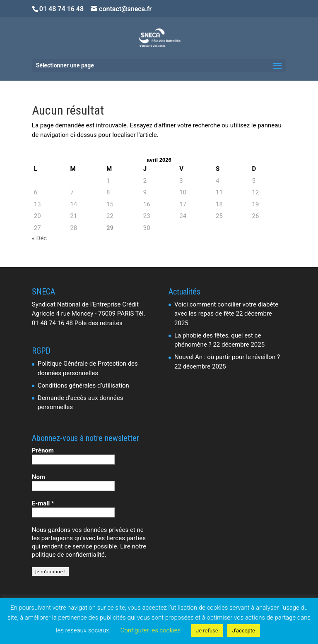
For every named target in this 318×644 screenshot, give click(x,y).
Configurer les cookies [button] (151, 630)
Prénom (43, 450)
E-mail (43, 503)
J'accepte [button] (244, 631)
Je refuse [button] (207, 631)
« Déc (39, 238)
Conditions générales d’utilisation (83, 385)
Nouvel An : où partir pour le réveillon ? (227, 357)
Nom (39, 477)
